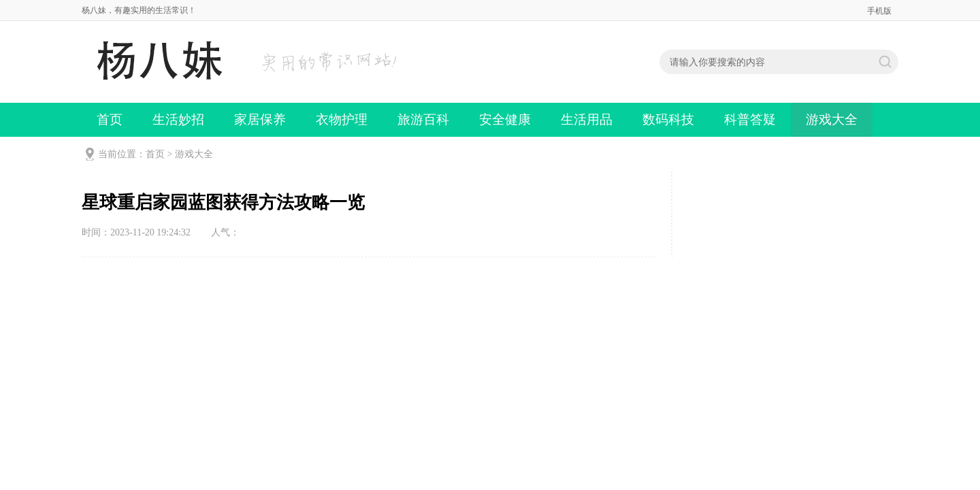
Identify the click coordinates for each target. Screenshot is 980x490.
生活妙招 (178, 119)
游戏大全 (832, 119)
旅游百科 (423, 119)
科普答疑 (750, 119)
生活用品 (587, 119)
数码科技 (668, 119)
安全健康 (505, 119)
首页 (110, 119)
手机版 (879, 11)
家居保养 (260, 119)
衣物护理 (342, 119)
